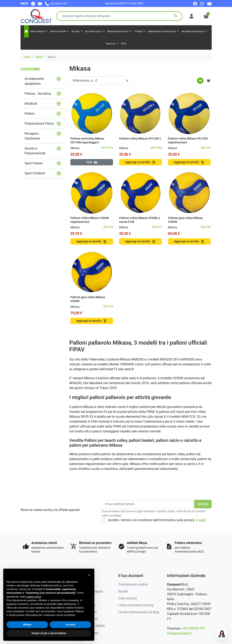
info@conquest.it (179, 633)
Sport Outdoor (35, 173)
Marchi (39, 57)
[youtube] (209, 4)
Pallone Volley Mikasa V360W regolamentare (90, 220)
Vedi (92, 162)
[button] (206, 16)
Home (27, 57)
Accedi (123, 591)
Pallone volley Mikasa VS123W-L (140, 139)
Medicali (31, 104)
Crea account (128, 598)
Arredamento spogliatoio (34, 81)
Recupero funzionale (32, 136)
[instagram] (202, 4)
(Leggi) (201, 520)
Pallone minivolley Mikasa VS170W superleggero (87, 141)
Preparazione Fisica (39, 124)
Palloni (30, 114)
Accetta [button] (70, 625)
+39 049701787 (194, 628)
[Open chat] (222, 634)
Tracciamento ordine (133, 584)
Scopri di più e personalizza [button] (49, 633)
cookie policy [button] (33, 597)
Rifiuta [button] (27, 625)
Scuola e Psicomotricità (35, 151)
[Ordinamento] (100, 81)
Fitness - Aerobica (38, 94)
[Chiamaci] (56, 4)
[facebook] (195, 4)
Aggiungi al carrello (140, 162)
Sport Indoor (34, 163)
